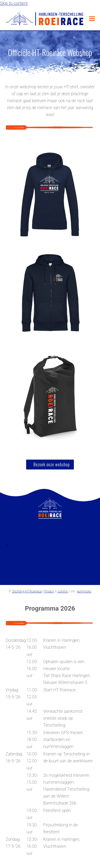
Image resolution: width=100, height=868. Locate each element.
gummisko (84, 591)
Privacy (49, 591)
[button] (92, 19)
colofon (63, 591)
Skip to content (14, 3)
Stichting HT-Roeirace (27, 591)
